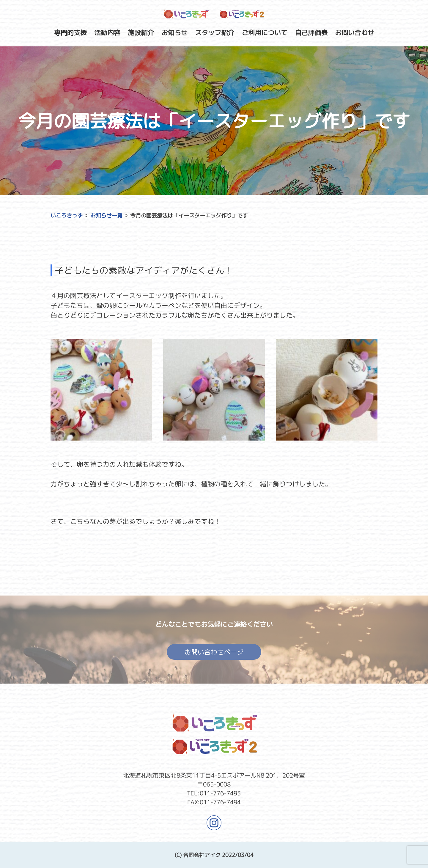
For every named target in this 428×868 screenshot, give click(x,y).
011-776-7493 (220, 793)
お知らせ (174, 33)
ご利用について (265, 33)
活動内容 (107, 33)
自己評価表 (311, 33)
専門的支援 (70, 33)
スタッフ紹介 (215, 33)
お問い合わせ (355, 33)
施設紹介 (141, 33)
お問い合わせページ (214, 654)
